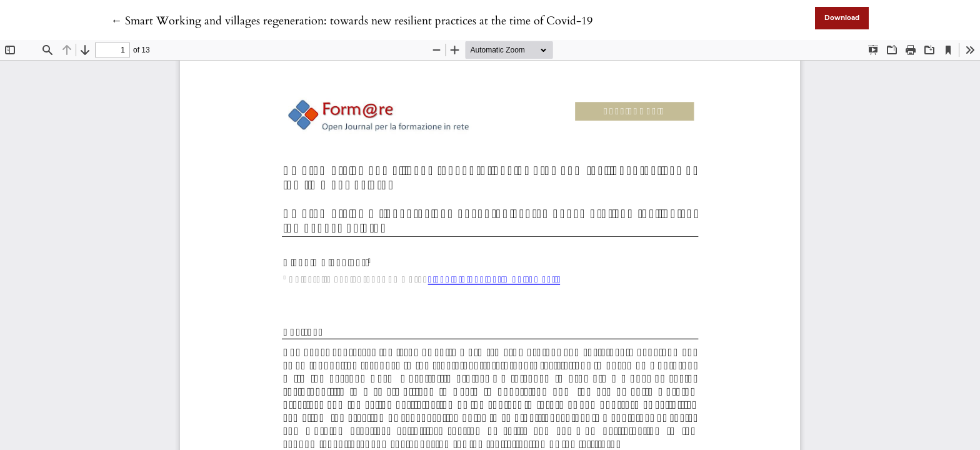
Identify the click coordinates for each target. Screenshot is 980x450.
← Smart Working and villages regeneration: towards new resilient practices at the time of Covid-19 (352, 21)
